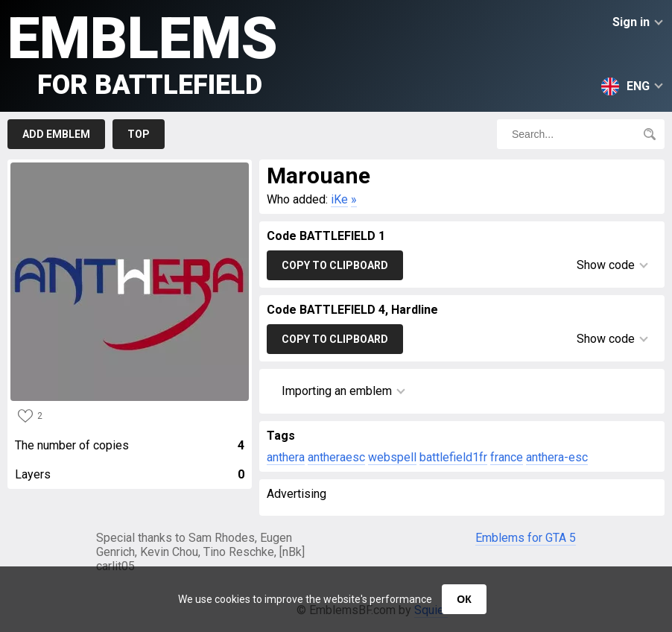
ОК (464, 599)
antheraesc (336, 457)
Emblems (143, 53)
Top (139, 134)
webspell (392, 457)
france (507, 457)
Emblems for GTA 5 (526, 538)
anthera (286, 457)
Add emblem (56, 134)
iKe (339, 199)
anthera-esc (557, 457)
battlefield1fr (453, 457)
